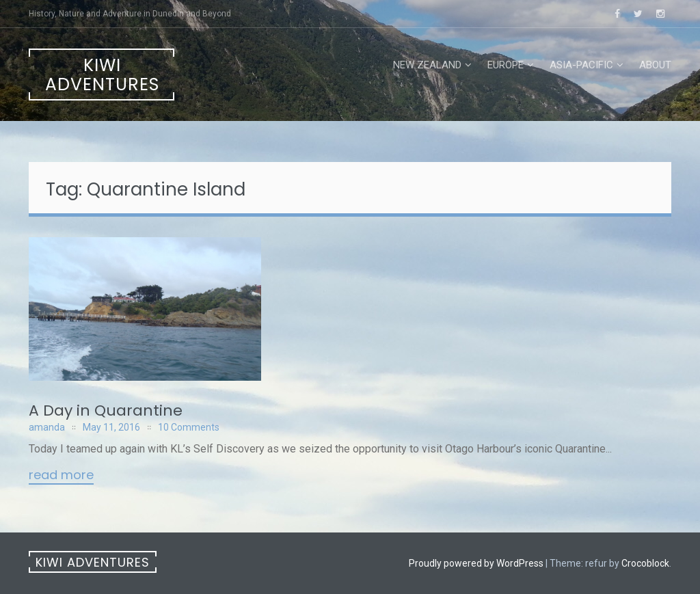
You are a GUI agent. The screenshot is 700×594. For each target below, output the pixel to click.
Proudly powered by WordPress (476, 563)
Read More (61, 476)
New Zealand (427, 65)
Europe (506, 65)
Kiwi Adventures (102, 75)
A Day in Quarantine (106, 410)
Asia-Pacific (581, 65)
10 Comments (189, 427)
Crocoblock (645, 563)
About (655, 65)
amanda (47, 427)
